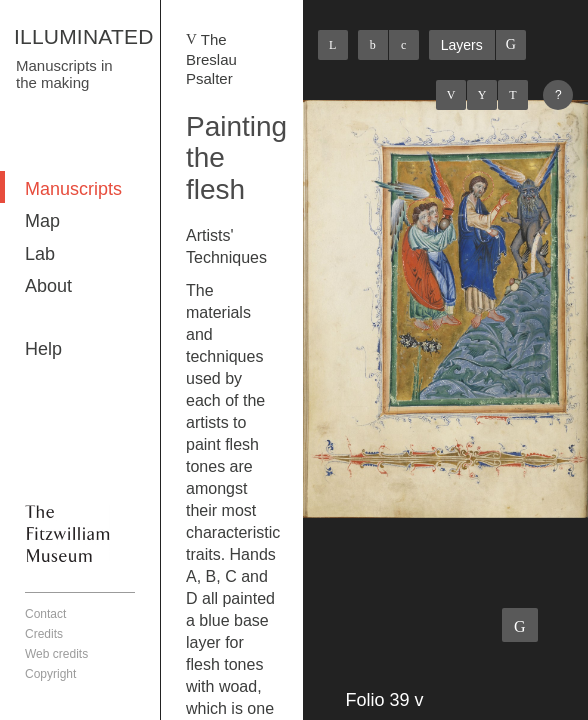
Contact (45, 614)
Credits (44, 634)
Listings (482, 95)
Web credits (56, 654)
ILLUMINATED (84, 36)
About (48, 286)
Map (42, 221)
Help (43, 349)
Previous (451, 95)
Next (513, 95)
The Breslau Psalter (211, 59)
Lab (40, 254)
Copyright (50, 674)
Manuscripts (73, 189)
